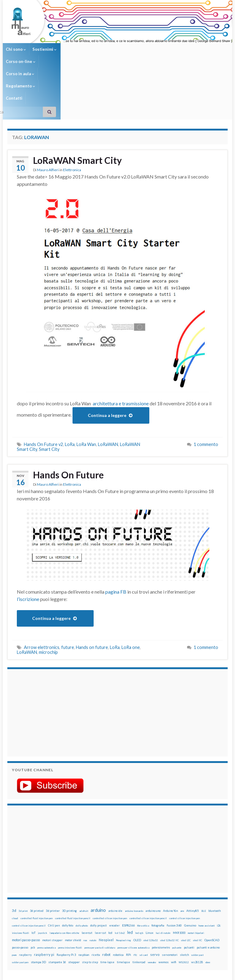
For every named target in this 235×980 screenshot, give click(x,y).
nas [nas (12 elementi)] (85, 891)
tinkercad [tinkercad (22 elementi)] (139, 913)
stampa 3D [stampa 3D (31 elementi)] (38, 913)
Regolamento (149, 49)
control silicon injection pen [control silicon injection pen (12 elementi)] (185, 869)
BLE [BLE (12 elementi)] (204, 862)
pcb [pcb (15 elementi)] (33, 899)
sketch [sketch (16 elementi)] (184, 906)
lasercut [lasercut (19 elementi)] (87, 884)
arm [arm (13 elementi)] (182, 862)
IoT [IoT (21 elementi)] (34, 884)
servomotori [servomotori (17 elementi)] (170, 906)
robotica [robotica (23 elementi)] (118, 906)
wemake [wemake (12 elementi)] (152, 913)
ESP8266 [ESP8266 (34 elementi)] (128, 876)
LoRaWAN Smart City (77, 111)
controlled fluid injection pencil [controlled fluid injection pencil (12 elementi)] (73, 869)
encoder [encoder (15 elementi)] (114, 877)
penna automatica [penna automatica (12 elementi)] (47, 899)
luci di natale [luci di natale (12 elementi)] (163, 884)
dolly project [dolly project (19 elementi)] (99, 877)
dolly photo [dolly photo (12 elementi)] (82, 877)
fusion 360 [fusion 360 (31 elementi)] (174, 876)
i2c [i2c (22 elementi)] (219, 877)
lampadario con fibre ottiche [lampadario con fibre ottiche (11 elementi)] (64, 884)
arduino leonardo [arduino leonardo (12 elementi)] (134, 862)
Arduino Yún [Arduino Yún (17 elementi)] (170, 862)
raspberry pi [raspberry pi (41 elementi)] (44, 906)
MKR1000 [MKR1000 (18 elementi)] (179, 884)
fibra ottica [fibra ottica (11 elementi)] (143, 877)
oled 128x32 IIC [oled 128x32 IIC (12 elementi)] (170, 891)
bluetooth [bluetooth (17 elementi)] (214, 862)
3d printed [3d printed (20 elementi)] (37, 862)
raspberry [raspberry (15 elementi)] (25, 906)
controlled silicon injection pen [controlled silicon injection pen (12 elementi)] (110, 869)
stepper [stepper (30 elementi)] (74, 913)
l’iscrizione (28, 550)
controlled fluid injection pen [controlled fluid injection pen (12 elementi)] (37, 869)
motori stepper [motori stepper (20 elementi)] (52, 891)
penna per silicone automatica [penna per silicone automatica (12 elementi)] (133, 899)
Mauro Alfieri (48, 121)
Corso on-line (78, 49)
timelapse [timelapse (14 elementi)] (123, 913)
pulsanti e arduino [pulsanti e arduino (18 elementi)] (208, 899)
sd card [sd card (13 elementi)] (144, 906)
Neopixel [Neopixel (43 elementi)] (106, 891)
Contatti (178, 49)
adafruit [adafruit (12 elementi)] (84, 862)
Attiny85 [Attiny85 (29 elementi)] (193, 862)
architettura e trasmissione (121, 354)
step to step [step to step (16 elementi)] (90, 913)
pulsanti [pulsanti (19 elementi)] (189, 899)
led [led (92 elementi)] (130, 884)
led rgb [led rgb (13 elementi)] (139, 884)
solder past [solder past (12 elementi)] (197, 906)
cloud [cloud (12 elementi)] (15, 869)
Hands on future (92, 598)
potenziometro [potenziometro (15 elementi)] (161, 899)
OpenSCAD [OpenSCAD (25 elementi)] (212, 891)
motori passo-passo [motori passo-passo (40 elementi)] (26, 891)
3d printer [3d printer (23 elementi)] (53, 862)
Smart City (49, 400)
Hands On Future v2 (43, 395)
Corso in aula (113, 49)
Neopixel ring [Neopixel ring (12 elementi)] (123, 891)
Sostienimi (45, 49)
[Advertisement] (50, 663)
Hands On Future (68, 426)
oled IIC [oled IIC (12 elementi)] (198, 891)
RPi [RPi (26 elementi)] (129, 906)
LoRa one (131, 598)
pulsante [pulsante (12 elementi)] (177, 899)
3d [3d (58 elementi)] (14, 862)
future (68, 598)
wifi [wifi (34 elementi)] (174, 913)
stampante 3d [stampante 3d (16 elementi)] (57, 913)
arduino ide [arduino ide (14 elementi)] (115, 862)
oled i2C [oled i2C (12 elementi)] (186, 891)
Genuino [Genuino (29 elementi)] (190, 876)
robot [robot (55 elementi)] (106, 906)
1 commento (206, 395)
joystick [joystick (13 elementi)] (43, 884)
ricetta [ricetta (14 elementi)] (96, 906)
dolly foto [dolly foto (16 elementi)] (68, 877)
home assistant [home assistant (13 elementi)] (207, 877)
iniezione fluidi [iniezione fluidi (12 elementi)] (21, 884)
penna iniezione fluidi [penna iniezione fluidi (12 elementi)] (70, 899)
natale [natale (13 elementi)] (93, 891)
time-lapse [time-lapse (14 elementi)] (107, 913)
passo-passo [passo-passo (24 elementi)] (20, 898)
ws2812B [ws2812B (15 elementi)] (197, 913)
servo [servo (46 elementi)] (155, 906)
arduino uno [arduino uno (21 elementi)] (153, 862)
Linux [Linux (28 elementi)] (149, 884)
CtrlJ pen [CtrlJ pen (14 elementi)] (54, 877)
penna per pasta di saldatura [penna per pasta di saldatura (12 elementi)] (100, 899)
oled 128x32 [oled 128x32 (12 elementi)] (151, 891)
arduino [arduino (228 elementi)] (98, 861)
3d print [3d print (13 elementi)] (23, 862)
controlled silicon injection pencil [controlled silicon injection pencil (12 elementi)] (148, 869)
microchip (48, 603)
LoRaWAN (108, 395)
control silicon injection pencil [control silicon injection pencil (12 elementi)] (29, 877)
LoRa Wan (86, 395)
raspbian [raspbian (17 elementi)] (84, 906)
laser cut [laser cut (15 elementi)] (100, 884)
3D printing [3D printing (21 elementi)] (69, 862)
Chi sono (16, 49)
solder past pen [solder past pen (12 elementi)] (20, 913)
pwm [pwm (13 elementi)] (14, 906)
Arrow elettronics (42, 598)
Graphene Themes (59, 973)
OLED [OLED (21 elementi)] (137, 891)
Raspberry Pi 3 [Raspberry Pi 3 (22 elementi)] (66, 906)
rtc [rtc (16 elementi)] (135, 906)
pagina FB (116, 543)
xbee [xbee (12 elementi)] (208, 913)
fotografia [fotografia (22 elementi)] (158, 877)
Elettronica (72, 121)
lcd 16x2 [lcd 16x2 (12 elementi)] (120, 884)
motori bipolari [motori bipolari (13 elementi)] (196, 884)
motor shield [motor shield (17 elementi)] (73, 891)
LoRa (70, 395)
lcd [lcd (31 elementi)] (110, 884)
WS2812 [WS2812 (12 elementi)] (184, 913)
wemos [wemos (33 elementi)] (164, 913)
